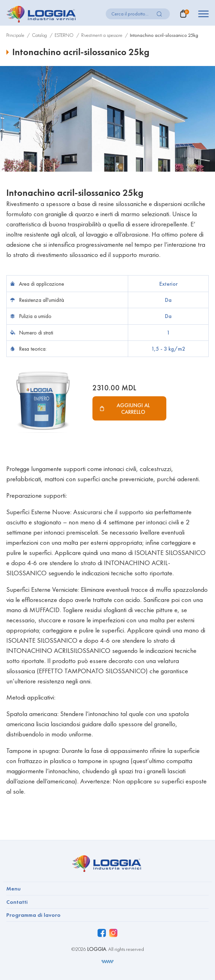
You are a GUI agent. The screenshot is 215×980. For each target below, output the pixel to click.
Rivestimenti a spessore (102, 35)
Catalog (39, 35)
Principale (15, 35)
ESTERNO (64, 35)
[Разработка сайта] (107, 962)
